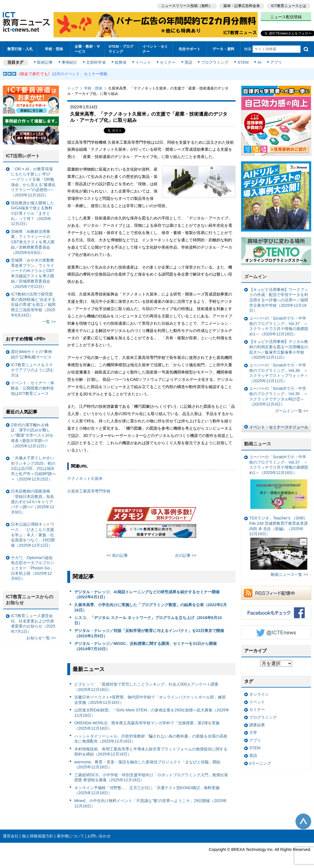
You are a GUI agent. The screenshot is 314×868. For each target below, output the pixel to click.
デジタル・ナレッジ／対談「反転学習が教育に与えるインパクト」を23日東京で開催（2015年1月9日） (149, 633)
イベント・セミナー (155, 49)
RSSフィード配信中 (276, 593)
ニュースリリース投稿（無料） (187, 6)
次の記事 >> (186, 555)
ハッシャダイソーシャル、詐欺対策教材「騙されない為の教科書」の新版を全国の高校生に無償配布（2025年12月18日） (151, 739)
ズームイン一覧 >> (291, 411)
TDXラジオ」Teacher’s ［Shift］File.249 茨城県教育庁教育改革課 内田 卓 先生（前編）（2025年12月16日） (279, 543)
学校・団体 (54, 49)
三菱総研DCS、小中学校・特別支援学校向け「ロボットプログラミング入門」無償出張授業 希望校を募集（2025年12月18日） (151, 777)
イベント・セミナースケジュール (279, 427)
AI (259, 62)
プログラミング (215, 62)
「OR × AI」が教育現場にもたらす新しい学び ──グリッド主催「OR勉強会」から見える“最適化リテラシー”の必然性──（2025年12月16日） (33, 182)
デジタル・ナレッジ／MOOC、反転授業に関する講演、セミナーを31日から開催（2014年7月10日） (146, 646)
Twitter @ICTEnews (276, 632)
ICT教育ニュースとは (289, 6)
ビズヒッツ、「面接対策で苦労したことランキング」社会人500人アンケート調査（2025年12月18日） (146, 687)
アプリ (276, 62)
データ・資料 (223, 49)
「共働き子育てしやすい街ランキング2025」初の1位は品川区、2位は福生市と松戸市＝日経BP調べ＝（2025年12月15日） (33, 469)
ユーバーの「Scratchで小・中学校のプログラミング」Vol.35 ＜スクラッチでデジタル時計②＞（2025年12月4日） (278, 396)
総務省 (121, 62)
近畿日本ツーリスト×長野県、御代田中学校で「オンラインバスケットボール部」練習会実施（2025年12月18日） (150, 700)
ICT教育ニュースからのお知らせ (30, 600)
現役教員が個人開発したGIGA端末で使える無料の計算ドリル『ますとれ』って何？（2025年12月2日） (33, 213)
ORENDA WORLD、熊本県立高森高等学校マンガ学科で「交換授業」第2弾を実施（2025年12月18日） (147, 726)
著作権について (70, 836)
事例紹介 (70, 62)
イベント (143, 62)
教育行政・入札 (20, 49)
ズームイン (255, 277)
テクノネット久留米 (85, 478)
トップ (73, 88)
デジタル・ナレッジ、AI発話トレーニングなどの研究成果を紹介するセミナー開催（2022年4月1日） (147, 595)
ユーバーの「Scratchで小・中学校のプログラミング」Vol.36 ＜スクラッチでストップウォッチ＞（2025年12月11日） (279, 373)
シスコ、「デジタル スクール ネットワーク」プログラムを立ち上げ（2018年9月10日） (148, 620)
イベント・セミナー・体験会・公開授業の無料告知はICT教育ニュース (33, 388)
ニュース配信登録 (286, 17)
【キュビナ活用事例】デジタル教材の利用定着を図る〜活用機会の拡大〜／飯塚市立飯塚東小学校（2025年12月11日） (279, 349)
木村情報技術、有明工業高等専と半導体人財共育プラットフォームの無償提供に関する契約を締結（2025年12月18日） (151, 752)
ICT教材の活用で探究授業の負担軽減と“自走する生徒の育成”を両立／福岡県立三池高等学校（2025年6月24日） (33, 305)
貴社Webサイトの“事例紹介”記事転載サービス (31, 354)
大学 (253, 732)
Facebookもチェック (276, 613)
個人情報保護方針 (38, 836)
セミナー (168, 62)
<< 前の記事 (117, 555)
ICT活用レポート (23, 156)
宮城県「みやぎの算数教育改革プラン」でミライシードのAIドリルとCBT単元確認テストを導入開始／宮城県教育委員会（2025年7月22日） (33, 273)
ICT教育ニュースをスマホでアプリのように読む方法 (33, 370)
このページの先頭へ (303, 821)
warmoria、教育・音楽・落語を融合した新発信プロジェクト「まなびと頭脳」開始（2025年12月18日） (147, 765)
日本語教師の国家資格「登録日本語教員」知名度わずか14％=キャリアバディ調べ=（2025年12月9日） (33, 502)
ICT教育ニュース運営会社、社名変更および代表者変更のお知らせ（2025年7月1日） (33, 624)
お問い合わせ (99, 836)
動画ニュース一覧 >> (289, 574)
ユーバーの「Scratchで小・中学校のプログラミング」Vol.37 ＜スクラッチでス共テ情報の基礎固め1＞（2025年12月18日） (279, 326)
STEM (243, 62)
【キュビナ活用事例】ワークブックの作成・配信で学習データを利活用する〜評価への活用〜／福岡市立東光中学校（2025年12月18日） (279, 300)
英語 (188, 62)
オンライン (259, 694)
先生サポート (190, 49)
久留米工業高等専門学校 (89, 491)
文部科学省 (96, 62)
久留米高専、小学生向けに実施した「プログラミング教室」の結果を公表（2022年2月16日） (151, 607)
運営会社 (11, 836)
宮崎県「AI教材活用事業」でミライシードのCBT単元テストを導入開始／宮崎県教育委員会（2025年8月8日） (33, 242)
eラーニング (260, 763)
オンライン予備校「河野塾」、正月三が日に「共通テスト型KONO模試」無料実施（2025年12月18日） (147, 790)
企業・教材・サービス (87, 49)
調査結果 (257, 725)
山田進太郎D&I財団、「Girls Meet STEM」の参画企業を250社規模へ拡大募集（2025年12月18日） (152, 713)
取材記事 (45, 62)
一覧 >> (49, 322)
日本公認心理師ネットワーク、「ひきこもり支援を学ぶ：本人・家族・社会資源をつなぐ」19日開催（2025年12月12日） (33, 535)
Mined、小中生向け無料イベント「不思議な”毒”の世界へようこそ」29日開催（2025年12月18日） (151, 803)
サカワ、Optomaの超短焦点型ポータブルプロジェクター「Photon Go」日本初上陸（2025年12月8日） (33, 568)
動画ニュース (258, 444)
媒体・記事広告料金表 (242, 6)
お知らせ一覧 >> (41, 638)
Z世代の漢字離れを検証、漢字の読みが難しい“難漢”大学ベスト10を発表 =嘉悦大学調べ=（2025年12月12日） (32, 435)
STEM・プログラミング (121, 49)
